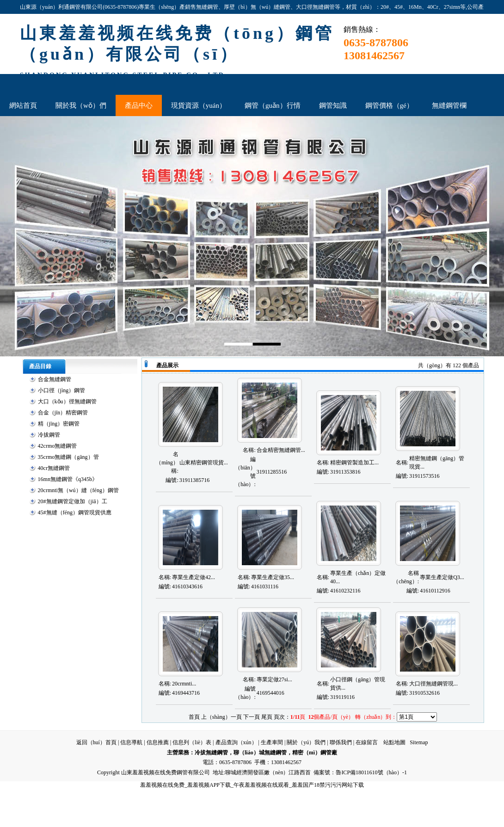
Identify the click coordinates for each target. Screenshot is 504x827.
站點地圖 (394, 742)
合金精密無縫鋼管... (281, 450)
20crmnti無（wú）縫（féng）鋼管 (78, 490)
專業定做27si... (274, 679)
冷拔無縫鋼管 (211, 753)
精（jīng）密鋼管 (59, 424)
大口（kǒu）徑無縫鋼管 (67, 401)
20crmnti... (184, 684)
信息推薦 (158, 742)
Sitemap (419, 742)
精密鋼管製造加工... (354, 463)
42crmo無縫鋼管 (58, 446)
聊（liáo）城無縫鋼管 (260, 753)
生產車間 (272, 742)
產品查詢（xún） (236, 742)
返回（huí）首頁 (96, 742)
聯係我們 (341, 742)
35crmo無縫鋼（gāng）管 (68, 457)
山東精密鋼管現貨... (204, 463)
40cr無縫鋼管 (54, 468)
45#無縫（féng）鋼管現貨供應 (75, 512)
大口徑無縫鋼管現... (433, 684)
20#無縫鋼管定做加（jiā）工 (73, 501)
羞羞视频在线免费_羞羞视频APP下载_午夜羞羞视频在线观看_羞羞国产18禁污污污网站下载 (252, 785)
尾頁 (267, 717)
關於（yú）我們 (306, 742)
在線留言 (367, 742)
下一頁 (252, 717)
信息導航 (131, 742)
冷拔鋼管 (49, 435)
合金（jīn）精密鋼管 (63, 413)
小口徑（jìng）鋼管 (62, 390)
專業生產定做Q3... (442, 577)
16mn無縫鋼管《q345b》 (68, 479)
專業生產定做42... (194, 577)
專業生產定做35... (273, 577)
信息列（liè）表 (192, 742)
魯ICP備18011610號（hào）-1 (371, 772)
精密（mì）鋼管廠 (315, 753)
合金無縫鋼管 (55, 379)
